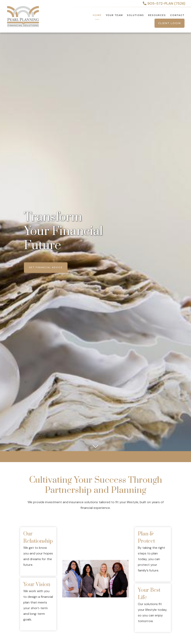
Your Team (114, 15)
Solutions (135, 15)
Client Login (170, 23)
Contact (177, 15)
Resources (157, 15)
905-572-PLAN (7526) (164, 3)
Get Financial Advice (46, 267)
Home (97, 15)
